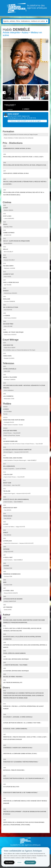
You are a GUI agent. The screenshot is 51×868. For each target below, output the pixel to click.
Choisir (19, 862)
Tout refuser (9, 862)
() (26, 116)
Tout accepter (30, 862)
